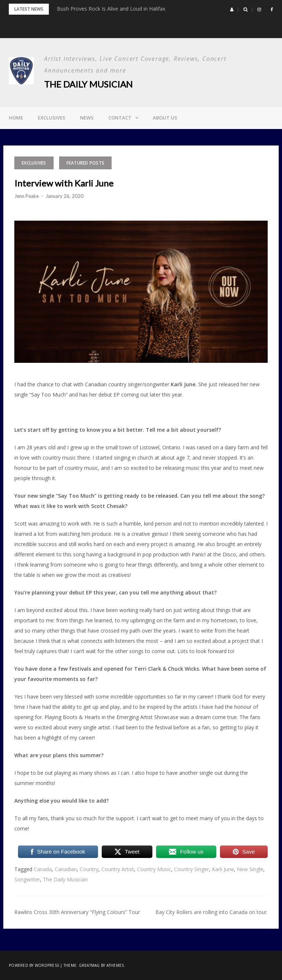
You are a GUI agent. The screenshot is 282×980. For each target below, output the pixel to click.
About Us (165, 118)
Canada (43, 869)
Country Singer (191, 869)
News (87, 118)
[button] (232, 10)
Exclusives (52, 118)
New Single (250, 869)
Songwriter (27, 879)
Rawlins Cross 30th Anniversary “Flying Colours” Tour (77, 912)
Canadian (66, 869)
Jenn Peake (26, 196)
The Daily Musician (88, 84)
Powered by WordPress (34, 965)
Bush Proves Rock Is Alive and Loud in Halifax (111, 9)
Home (16, 118)
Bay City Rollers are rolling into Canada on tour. (211, 912)
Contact (120, 118)
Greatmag (89, 965)
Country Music (154, 869)
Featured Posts (86, 163)
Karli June (223, 869)
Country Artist (118, 869)
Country (89, 869)
